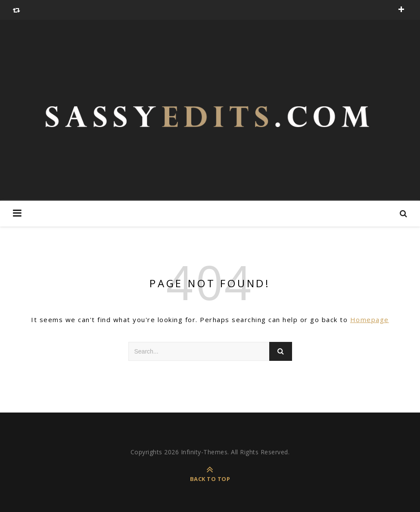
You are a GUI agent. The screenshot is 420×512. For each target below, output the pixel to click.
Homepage (370, 320)
